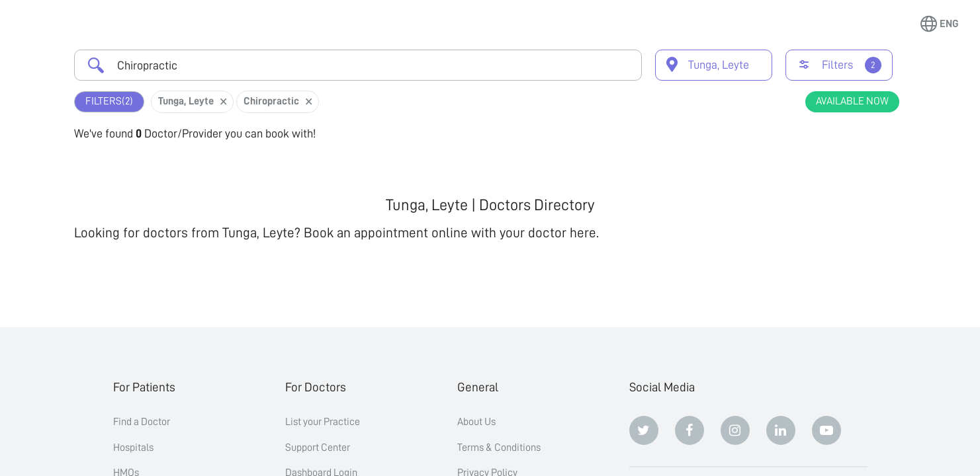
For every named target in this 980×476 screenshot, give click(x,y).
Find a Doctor (142, 422)
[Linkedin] (781, 430)
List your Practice (323, 422)
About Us (476, 422)
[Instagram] (735, 430)
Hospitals (133, 448)
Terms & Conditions (499, 448)
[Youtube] (826, 430)
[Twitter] (644, 430)
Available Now (852, 101)
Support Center (318, 448)
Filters (109, 101)
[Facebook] (690, 430)
